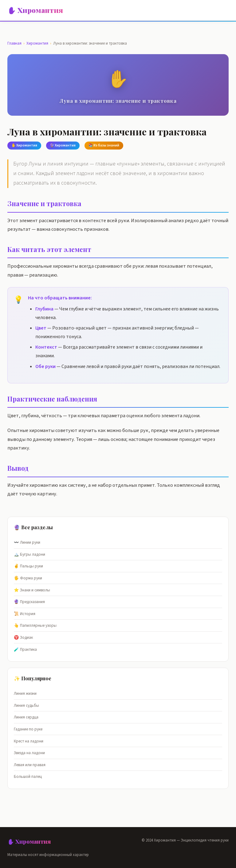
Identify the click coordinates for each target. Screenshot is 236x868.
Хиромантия (37, 43)
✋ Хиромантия (35, 10)
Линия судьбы (26, 705)
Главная (14, 43)
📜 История (25, 614)
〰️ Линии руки (27, 542)
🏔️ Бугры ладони (29, 554)
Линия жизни (25, 693)
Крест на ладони (29, 741)
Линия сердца (26, 717)
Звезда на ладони (29, 753)
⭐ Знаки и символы (32, 590)
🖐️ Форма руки (28, 578)
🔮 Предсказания (29, 602)
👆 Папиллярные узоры (35, 625)
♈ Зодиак (23, 637)
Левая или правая (30, 765)
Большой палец (28, 776)
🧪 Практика (25, 649)
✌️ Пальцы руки (28, 566)
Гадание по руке (28, 729)
